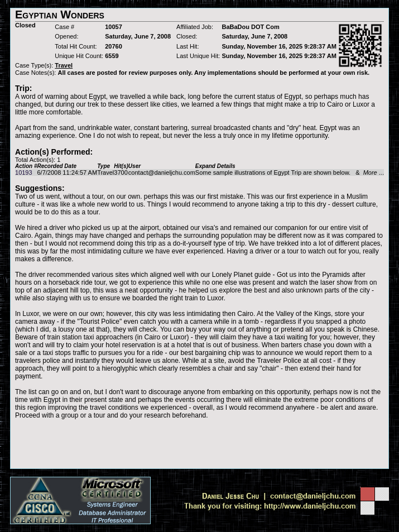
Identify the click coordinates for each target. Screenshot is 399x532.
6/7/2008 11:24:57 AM (67, 172)
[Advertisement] (199, 444)
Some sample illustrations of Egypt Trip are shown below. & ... (290, 172)
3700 (121, 172)
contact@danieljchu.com (162, 172)
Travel (105, 172)
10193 (24, 172)
